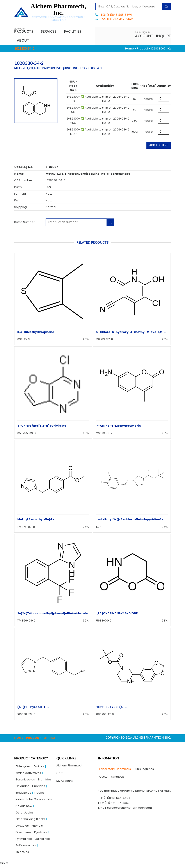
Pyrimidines (24, 841)
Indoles (39, 794)
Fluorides (39, 787)
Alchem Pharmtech (70, 766)
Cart (59, 774)
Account (144, 36)
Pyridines (41, 834)
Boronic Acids (25, 781)
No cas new (24, 807)
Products (25, 32)
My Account (65, 782)
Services (51, 32)
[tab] (115, 769)
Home (130, 49)
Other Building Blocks (30, 821)
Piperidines (24, 834)
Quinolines (42, 841)
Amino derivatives (28, 774)
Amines (39, 767)
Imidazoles (23, 794)
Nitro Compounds (39, 801)
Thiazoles (22, 855)
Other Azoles (25, 814)
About (24, 41)
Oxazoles (22, 828)
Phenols (37, 828)
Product (142, 49)
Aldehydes (23, 767)
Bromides (45, 781)
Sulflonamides (26, 848)
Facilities (75, 31)
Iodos (20, 801)
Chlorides (22, 787)
